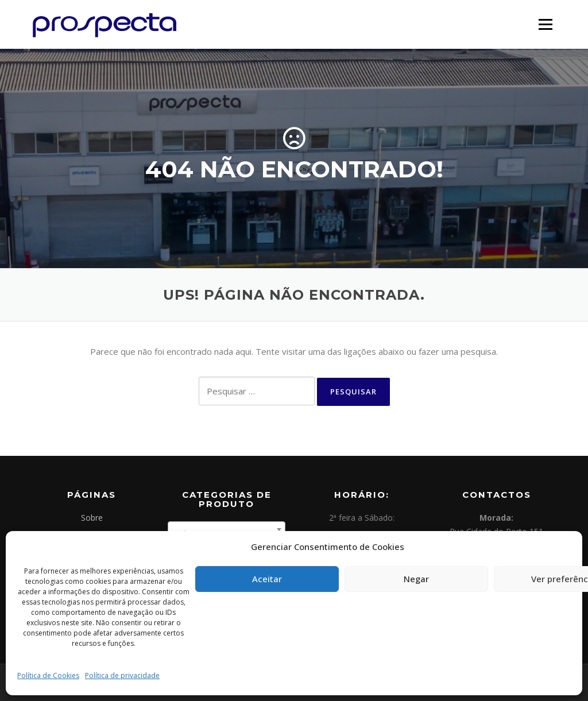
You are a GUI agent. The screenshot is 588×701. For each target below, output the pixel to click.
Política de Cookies (48, 675)
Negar (416, 579)
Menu (545, 24)
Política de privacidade (122, 675)
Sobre (92, 518)
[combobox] (227, 529)
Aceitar (267, 579)
